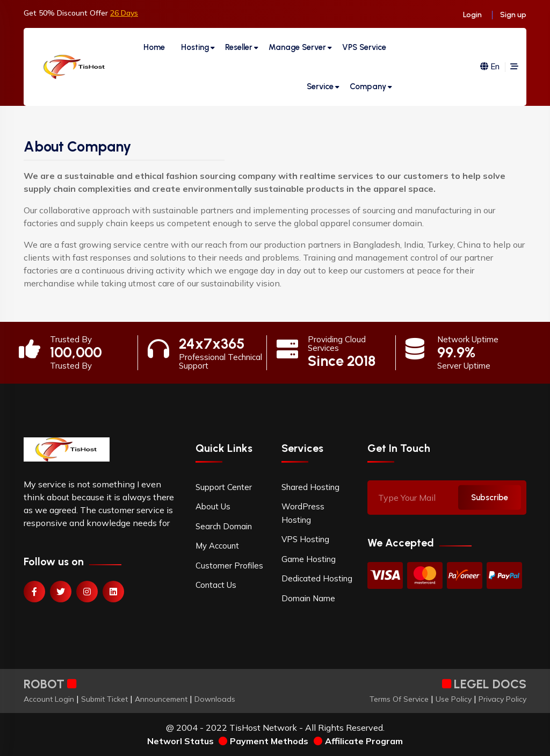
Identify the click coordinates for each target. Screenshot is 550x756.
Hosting (195, 47)
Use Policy (454, 699)
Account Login (49, 699)
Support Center (224, 487)
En (490, 67)
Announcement (161, 699)
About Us (213, 506)
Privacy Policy (502, 699)
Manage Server (297, 47)
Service (320, 87)
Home (154, 47)
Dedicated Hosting (317, 578)
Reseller (239, 47)
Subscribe (490, 497)
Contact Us (216, 585)
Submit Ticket (104, 699)
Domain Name (308, 598)
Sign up (513, 15)
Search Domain (224, 526)
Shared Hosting (310, 487)
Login (472, 15)
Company (368, 87)
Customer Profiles (229, 566)
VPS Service (364, 47)
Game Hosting (309, 559)
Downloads (215, 699)
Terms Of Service (399, 699)
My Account (217, 546)
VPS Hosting (305, 539)
